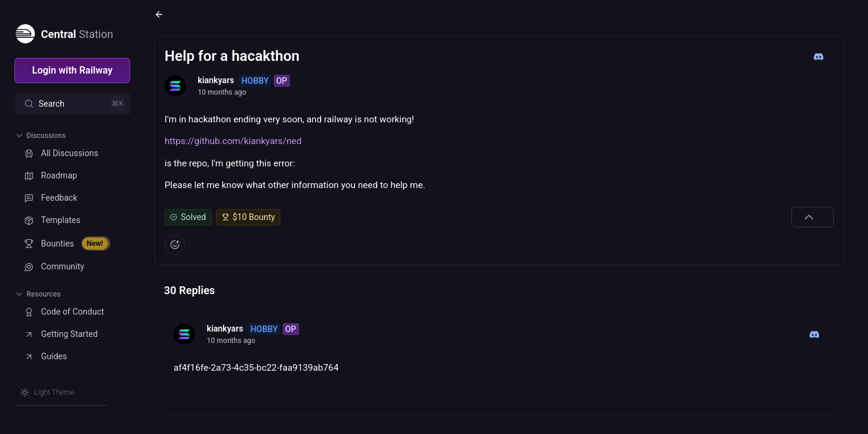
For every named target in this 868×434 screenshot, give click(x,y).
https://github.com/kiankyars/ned (233, 141)
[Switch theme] (47, 392)
